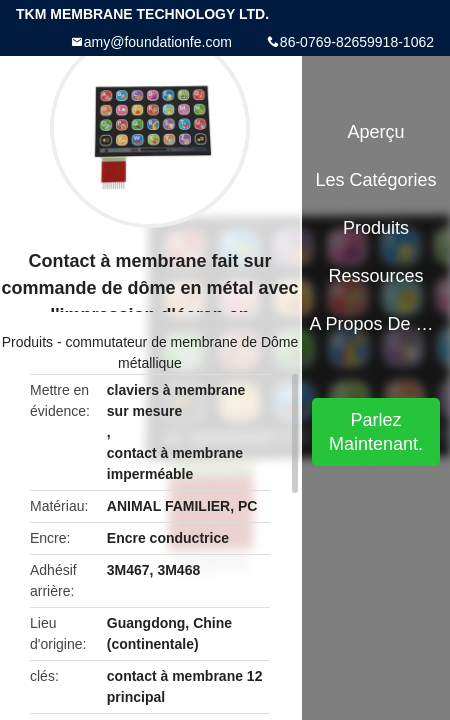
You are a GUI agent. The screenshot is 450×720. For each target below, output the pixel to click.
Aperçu (376, 132)
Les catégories (376, 180)
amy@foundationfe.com (158, 42)
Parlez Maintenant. (376, 432)
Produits (27, 342)
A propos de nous (375, 324)
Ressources (376, 276)
